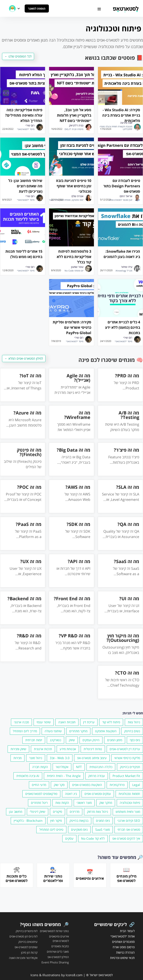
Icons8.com (74, 975)
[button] (99, 9)
